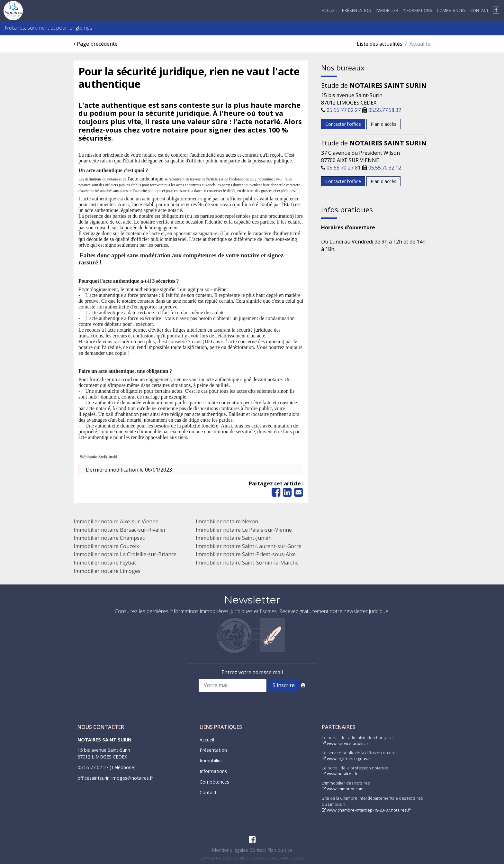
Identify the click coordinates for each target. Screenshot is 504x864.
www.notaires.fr (340, 774)
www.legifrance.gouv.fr (346, 758)
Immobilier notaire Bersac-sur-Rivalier (120, 530)
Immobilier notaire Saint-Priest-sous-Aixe (246, 554)
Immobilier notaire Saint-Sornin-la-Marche (247, 563)
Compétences (451, 10)
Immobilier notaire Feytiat (105, 563)
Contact (479, 10)
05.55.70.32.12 (385, 168)
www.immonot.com (343, 789)
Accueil (330, 10)
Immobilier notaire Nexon (227, 521)
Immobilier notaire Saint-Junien (234, 538)
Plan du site (280, 850)
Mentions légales (230, 850)
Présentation (357, 10)
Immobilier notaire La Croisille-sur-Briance (125, 554)
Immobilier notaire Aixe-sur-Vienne (116, 521)
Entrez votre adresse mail (252, 672)
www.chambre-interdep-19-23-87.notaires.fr (366, 810)
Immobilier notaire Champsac (109, 538)
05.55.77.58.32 (385, 110)
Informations (418, 10)
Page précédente (96, 44)
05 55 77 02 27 (344, 110)
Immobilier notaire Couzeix (106, 546)
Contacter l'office (343, 124)
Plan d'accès (383, 124)
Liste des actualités (380, 44)
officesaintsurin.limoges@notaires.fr (115, 778)
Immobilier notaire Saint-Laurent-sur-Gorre (249, 546)
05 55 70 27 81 (344, 168)
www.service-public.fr (345, 743)
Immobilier (387, 10)
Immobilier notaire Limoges (107, 571)
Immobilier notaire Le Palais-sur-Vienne (244, 530)
